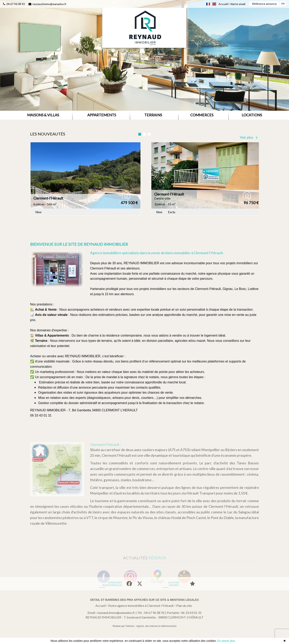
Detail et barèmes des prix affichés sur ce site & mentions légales (144, 600)
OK (283, 3)
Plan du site (184, 606)
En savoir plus (226, 641)
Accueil (100, 606)
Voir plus (249, 137)
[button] (43, 115)
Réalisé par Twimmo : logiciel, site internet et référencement (144, 626)
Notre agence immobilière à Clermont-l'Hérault (141, 606)
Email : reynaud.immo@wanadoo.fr (111, 613)
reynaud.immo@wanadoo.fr (47, 4)
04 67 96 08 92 (14, 4)
